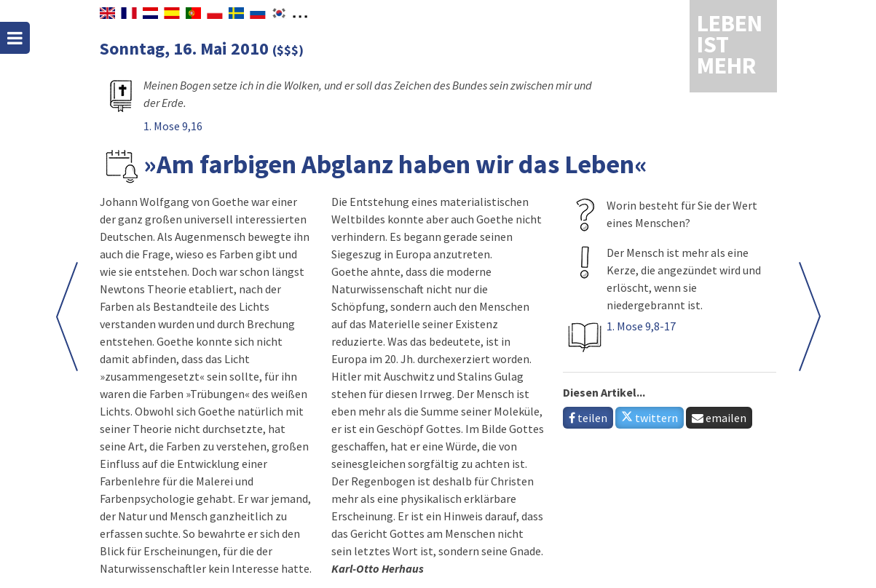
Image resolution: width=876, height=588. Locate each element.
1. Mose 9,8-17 (641, 326)
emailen (719, 418)
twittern (650, 418)
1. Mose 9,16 (173, 126)
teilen (588, 418)
